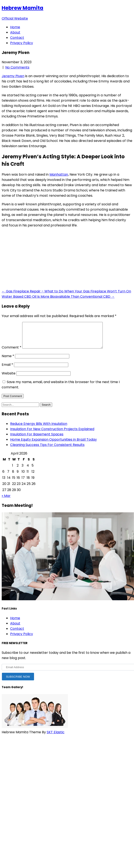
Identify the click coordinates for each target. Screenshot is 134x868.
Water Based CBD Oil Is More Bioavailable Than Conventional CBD (58, 297)
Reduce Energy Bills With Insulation (39, 429)
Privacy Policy (22, 43)
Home (15, 27)
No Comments (17, 67)
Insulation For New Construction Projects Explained (52, 434)
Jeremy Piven (13, 76)
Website (9, 378)
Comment (12, 352)
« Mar (6, 501)
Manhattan (59, 174)
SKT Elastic (56, 737)
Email (7, 370)
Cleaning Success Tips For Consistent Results (47, 450)
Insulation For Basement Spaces (37, 439)
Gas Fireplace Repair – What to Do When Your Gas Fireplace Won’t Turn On (66, 291)
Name (8, 361)
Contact (17, 38)
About (15, 32)
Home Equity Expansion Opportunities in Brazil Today (53, 445)
